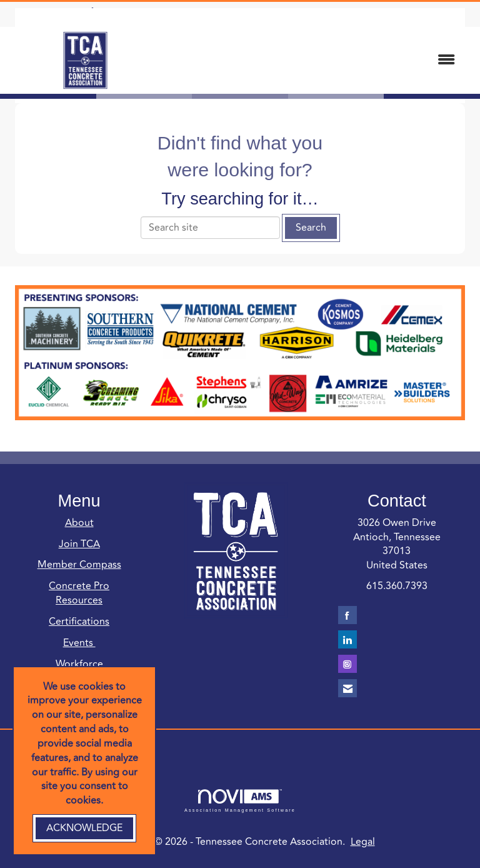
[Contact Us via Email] (347, 688)
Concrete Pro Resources (79, 593)
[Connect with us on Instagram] (347, 664)
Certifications (79, 622)
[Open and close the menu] (314, 60)
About (79, 523)
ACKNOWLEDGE (84, 828)
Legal (363, 842)
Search (311, 228)
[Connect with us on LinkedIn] (347, 639)
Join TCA (79, 544)
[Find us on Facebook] (347, 615)
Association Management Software (240, 801)
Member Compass (79, 565)
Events (79, 643)
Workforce (79, 664)
